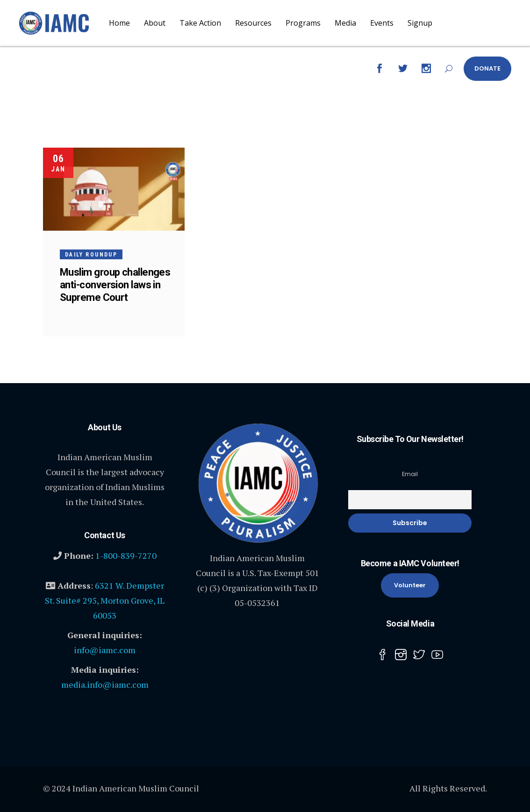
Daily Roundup (91, 255)
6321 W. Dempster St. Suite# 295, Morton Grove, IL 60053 (105, 600)
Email (410, 474)
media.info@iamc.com (105, 684)
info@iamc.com (105, 650)
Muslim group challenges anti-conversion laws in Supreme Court (115, 285)
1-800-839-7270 (126, 556)
